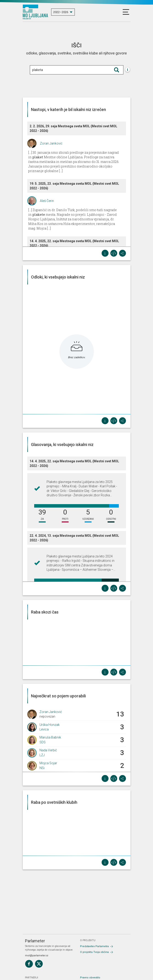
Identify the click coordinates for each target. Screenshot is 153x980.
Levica (44, 729)
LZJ (42, 755)
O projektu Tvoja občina (94, 952)
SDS (43, 742)
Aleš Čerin (47, 201)
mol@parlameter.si (37, 956)
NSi (42, 768)
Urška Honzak (50, 725)
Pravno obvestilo (90, 978)
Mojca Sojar (48, 763)
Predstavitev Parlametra (94, 946)
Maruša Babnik (50, 737)
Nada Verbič (48, 750)
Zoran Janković (51, 143)
